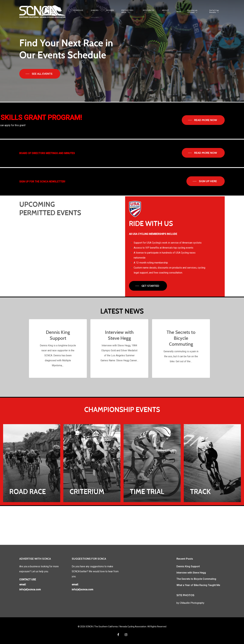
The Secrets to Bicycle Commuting (196, 579)
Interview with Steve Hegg (191, 573)
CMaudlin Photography (192, 603)
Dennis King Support (188, 566)
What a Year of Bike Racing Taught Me (198, 585)
